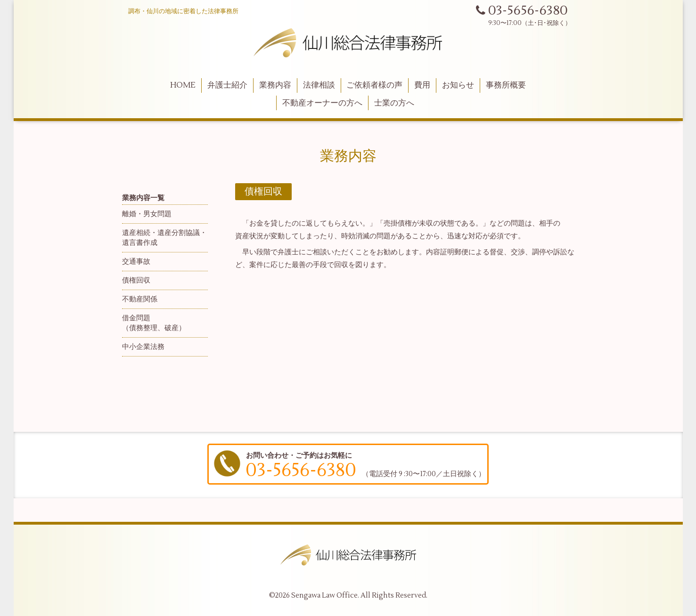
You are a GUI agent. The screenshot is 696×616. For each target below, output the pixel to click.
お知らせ (458, 85)
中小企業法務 (143, 347)
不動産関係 (140, 299)
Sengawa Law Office (324, 596)
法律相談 (319, 85)
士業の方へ (394, 103)
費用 (422, 85)
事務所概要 (506, 85)
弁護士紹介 (227, 85)
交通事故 (136, 262)
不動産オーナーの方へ (322, 103)
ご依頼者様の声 (374, 85)
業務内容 (275, 85)
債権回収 (136, 280)
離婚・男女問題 (147, 214)
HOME (183, 85)
